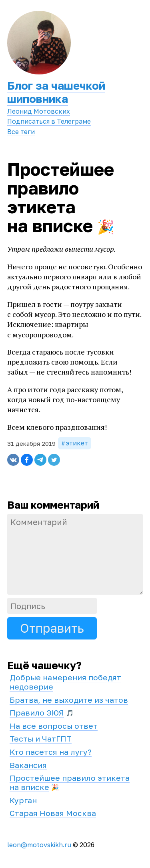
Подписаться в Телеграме (49, 121)
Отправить (52, 628)
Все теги (21, 132)
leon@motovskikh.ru (39, 845)
